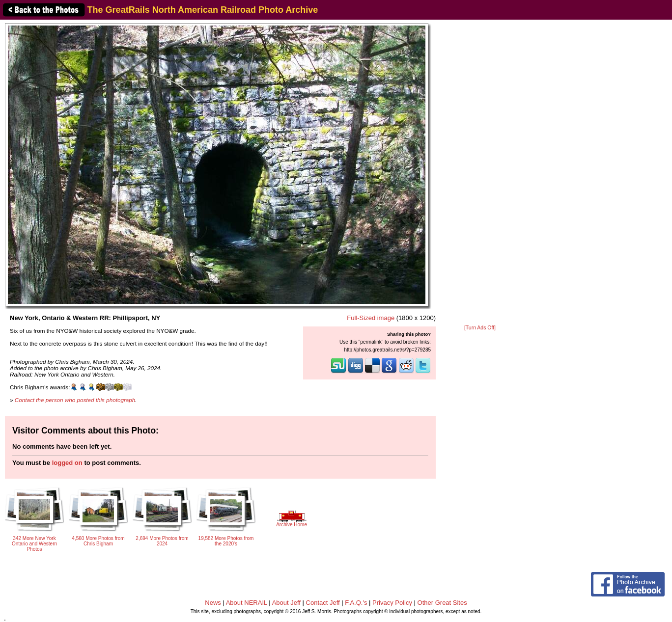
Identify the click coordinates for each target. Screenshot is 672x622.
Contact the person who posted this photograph (75, 400)
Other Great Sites (442, 603)
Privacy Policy (392, 603)
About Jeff (286, 603)
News (213, 603)
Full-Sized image (371, 318)
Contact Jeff (323, 603)
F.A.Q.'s (356, 603)
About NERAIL (247, 603)
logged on (67, 463)
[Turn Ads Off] (480, 328)
